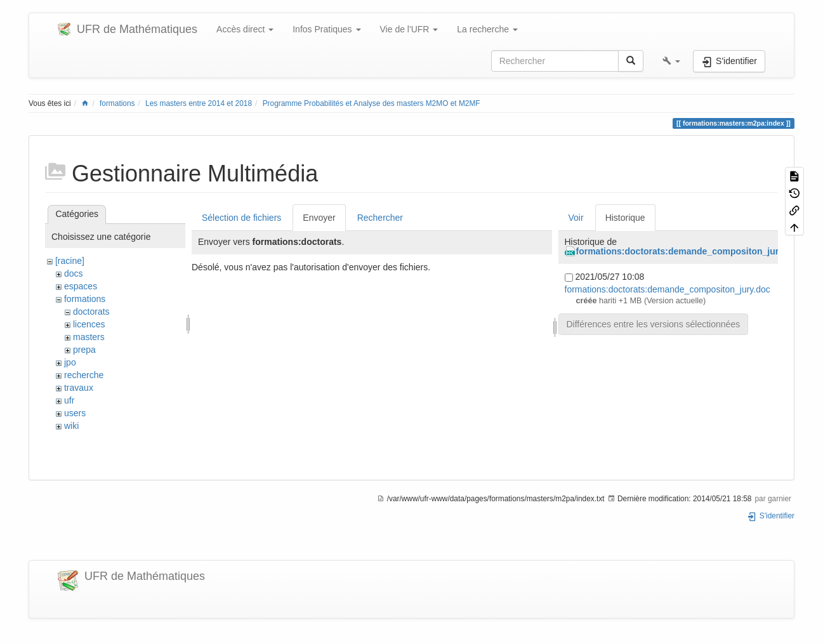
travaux (79, 388)
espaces (81, 286)
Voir (576, 218)
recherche (84, 375)
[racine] (70, 261)
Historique (625, 218)
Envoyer (319, 218)
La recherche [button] (487, 29)
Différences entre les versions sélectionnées (654, 324)
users (75, 413)
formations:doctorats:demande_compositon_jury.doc (689, 251)
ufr (69, 400)
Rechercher (380, 218)
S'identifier (771, 516)
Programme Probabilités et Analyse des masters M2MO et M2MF (372, 103)
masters (89, 337)
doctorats (91, 312)
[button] (671, 61)
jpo (70, 362)
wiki (71, 426)
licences (89, 324)
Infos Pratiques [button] (326, 29)
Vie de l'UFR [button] (409, 29)
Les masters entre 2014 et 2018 (199, 103)
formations (117, 103)
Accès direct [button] (245, 29)
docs (74, 273)
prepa (84, 350)
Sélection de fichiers (241, 218)
